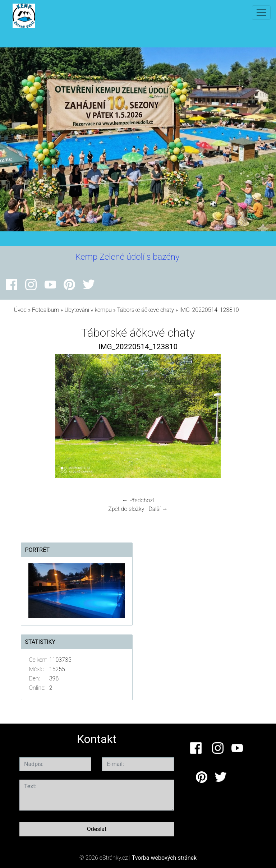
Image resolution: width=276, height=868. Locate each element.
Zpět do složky (126, 509)
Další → (158, 509)
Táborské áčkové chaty (145, 310)
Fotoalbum (45, 310)
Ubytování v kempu (88, 310)
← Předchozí (138, 500)
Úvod (20, 310)
